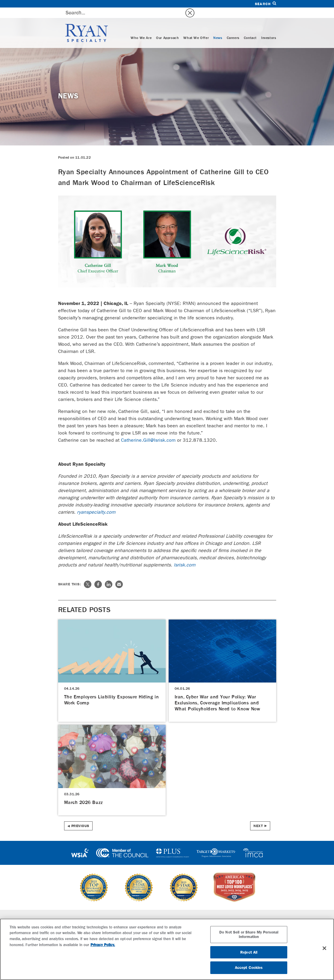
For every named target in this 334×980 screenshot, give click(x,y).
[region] (167, 949)
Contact (250, 28)
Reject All (249, 952)
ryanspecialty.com (96, 502)
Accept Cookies (249, 968)
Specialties (105, 910)
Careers (233, 28)
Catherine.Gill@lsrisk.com (148, 430)
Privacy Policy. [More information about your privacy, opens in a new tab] (103, 945)
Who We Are (141, 28)
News (218, 28)
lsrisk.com (185, 554)
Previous (80, 815)
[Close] (324, 948)
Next (258, 815)
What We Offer (196, 28)
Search (265, 4)
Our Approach (167, 28)
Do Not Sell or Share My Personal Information (249, 935)
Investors (269, 28)
